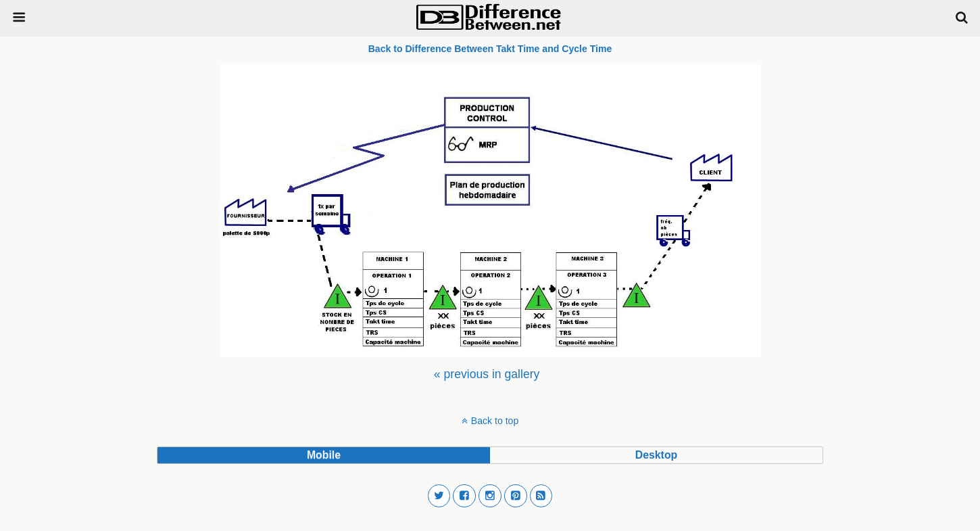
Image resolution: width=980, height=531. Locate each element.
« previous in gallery (487, 374)
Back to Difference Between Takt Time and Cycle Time (490, 49)
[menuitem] (487, 374)
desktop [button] (656, 455)
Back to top (495, 421)
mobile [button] (324, 455)
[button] (439, 496)
